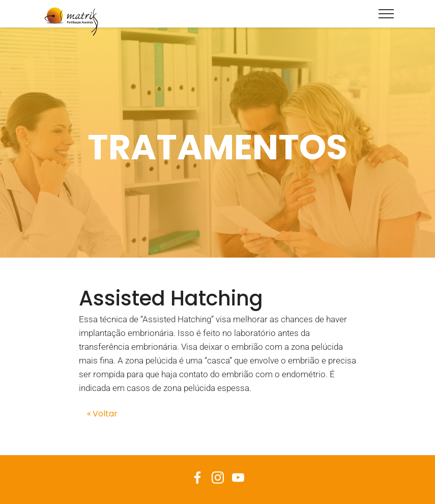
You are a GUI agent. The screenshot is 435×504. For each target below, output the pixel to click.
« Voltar (102, 414)
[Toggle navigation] (386, 13)
